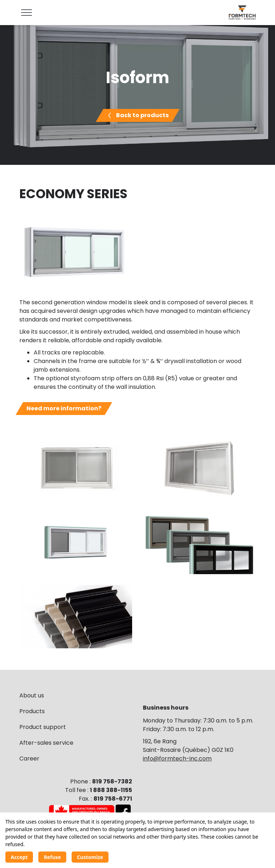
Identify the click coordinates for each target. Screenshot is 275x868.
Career (29, 759)
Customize (90, 857)
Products (32, 711)
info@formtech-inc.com (177, 759)
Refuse (52, 857)
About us (32, 695)
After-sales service (46, 743)
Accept (19, 857)
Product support (43, 727)
